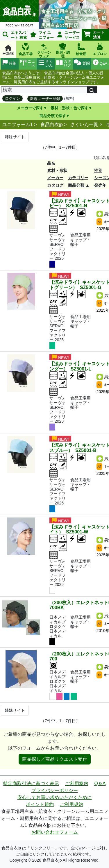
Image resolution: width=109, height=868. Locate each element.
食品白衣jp (51, 125)
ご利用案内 (77, 783)
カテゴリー (78, 178)
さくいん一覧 (84, 125)
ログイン (12, 98)
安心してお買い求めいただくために (55, 797)
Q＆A (100, 783)
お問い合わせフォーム (55, 832)
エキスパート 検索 (15, 35)
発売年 (100, 185)
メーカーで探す (30, 108)
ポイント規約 (40, 804)
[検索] (44, 90)
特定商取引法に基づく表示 (31, 783)
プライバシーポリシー (55, 790)
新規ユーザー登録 (45, 99)
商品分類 (76, 185)
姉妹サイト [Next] (15, 137)
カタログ (55, 185)
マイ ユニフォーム (41, 36)
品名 (51, 163)
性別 (98, 170)
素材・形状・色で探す (69, 108)
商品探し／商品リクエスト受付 (55, 759)
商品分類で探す (53, 116)
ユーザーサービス (69, 35)
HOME (8, 50)
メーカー (55, 178)
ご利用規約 (72, 804)
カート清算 (94, 35)
